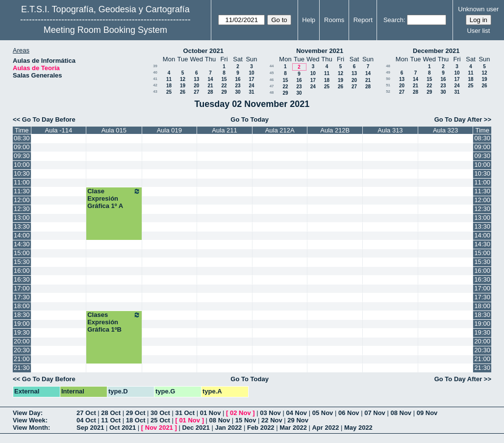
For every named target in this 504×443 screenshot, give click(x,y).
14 (210, 79)
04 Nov (296, 413)
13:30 (22, 226)
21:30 (22, 368)
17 (251, 79)
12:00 (22, 200)
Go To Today (250, 119)
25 (169, 92)
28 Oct (111, 413)
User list (478, 31)
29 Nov (298, 420)
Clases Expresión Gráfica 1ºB (114, 322)
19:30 (22, 332)
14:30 (22, 244)
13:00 (22, 218)
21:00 (22, 359)
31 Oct (185, 413)
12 (183, 79)
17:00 (22, 288)
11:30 (22, 191)
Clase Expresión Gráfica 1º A (114, 198)
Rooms (334, 20)
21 (210, 86)
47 (272, 86)
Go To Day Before (49, 119)
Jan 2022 (228, 428)
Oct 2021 (123, 428)
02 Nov (240, 413)
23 (238, 86)
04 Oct (86, 420)
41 (155, 79)
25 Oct (160, 420)
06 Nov (349, 413)
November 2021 (320, 51)
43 (155, 91)
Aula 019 (169, 130)
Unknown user (478, 9)
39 (155, 66)
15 (224, 79)
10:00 (22, 165)
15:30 (22, 262)
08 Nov (401, 413)
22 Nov (272, 420)
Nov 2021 (159, 428)
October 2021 (203, 51)
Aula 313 (390, 130)
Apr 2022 (325, 428)
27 (196, 92)
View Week (29, 420)
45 (272, 73)
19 (183, 86)
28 (210, 92)
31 (251, 92)
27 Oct (86, 413)
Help (309, 20)
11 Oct (111, 420)
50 (388, 79)
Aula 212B (335, 130)
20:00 (22, 341)
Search (393, 20)
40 (155, 72)
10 (251, 73)
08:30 (22, 138)
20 (196, 86)
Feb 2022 (261, 428)
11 (169, 79)
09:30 (22, 156)
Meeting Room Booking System (105, 30)
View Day (27, 413)
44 (272, 66)
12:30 (22, 209)
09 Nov (427, 413)
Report (363, 20)
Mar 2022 (293, 428)
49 (388, 72)
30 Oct (160, 413)
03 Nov (270, 413)
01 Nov (211, 413)
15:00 (22, 253)
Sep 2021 (90, 428)
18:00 (22, 306)
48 (272, 92)
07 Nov (375, 413)
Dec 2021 (196, 428)
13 (196, 79)
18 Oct (136, 420)
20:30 (22, 350)
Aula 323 (445, 130)
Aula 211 (224, 130)
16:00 (22, 271)
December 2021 (436, 51)
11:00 (22, 182)
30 (238, 92)
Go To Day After (458, 119)
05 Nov (323, 413)
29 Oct (136, 413)
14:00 (22, 235)
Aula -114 (59, 130)
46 (272, 80)
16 (238, 79)
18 (169, 86)
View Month (30, 428)
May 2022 (358, 428)
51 (388, 85)
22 (224, 86)
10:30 (22, 173)
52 (388, 91)
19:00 (22, 324)
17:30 (22, 297)
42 (155, 85)
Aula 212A (280, 130)
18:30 (22, 315)
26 (183, 92)
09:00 (22, 147)
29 (224, 92)
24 (251, 86)
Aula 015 (114, 130)
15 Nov (246, 420)
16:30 (22, 279)
